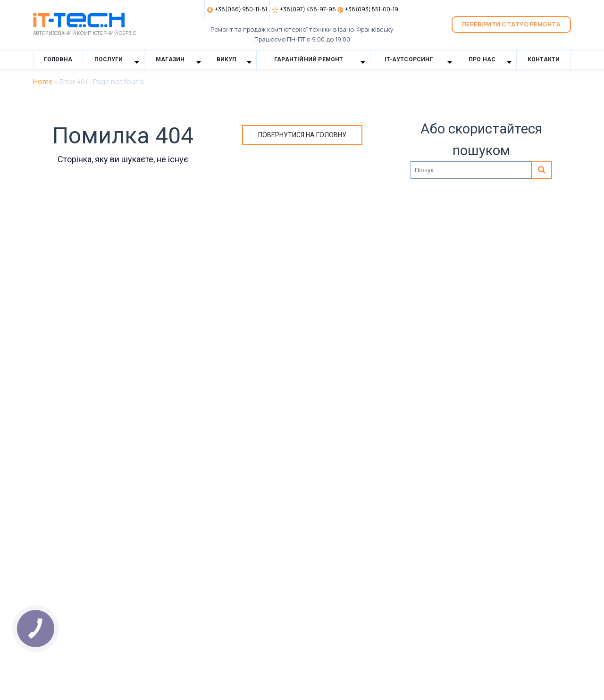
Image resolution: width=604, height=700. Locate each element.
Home (43, 81)
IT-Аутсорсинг (409, 59)
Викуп (227, 59)
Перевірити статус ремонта (512, 24)
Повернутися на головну (302, 135)
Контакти (544, 59)
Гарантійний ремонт (309, 59)
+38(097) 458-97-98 (307, 9)
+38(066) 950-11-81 (241, 9)
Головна (58, 59)
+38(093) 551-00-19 (372, 9)
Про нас (482, 59)
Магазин (170, 59)
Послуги (109, 59)
